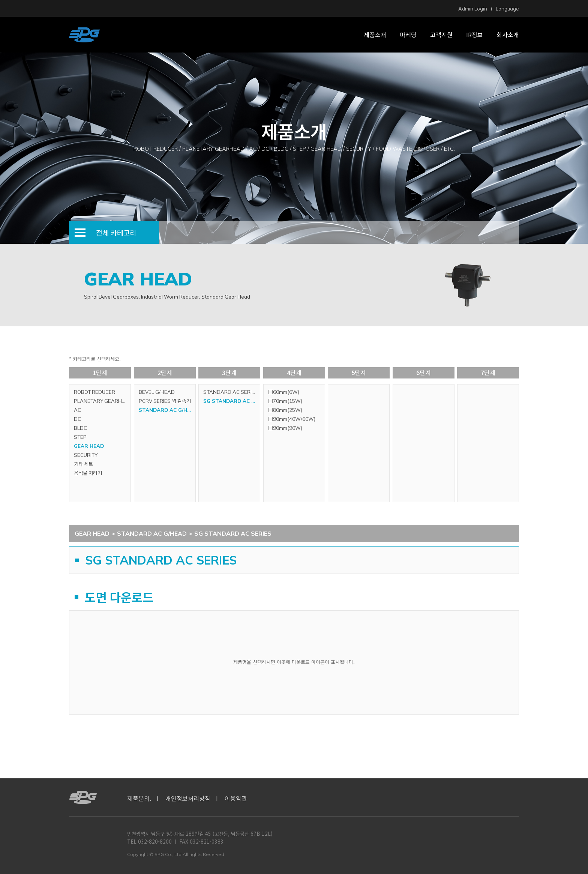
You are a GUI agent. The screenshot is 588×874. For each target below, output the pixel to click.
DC (77, 419)
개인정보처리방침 (188, 798)
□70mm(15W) (285, 401)
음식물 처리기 (88, 473)
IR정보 (475, 35)
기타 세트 (83, 464)
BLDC (80, 428)
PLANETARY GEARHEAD (102, 401)
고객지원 (441, 35)
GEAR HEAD (89, 446)
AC (77, 410)
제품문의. (139, 798)
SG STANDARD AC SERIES (232, 401)
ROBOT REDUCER (94, 392)
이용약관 (236, 798)
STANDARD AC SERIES (231, 392)
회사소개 (508, 35)
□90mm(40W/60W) (292, 419)
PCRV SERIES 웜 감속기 (165, 401)
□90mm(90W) (285, 428)
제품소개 (375, 35)
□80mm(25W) (285, 410)
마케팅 (408, 35)
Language (507, 9)
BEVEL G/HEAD (157, 392)
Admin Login (473, 9)
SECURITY (86, 455)
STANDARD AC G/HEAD (167, 410)
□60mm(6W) (284, 392)
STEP (80, 437)
